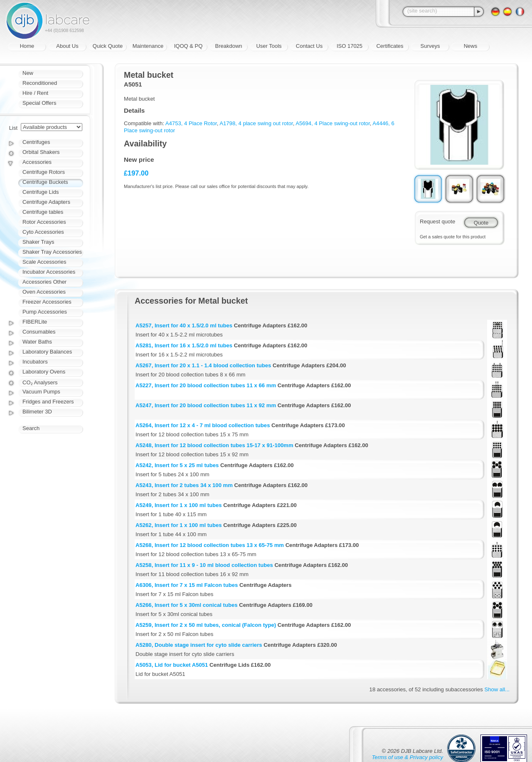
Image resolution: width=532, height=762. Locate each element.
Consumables (39, 332)
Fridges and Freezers (48, 402)
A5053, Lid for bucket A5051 (172, 665)
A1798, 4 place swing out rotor (256, 123)
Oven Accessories (44, 292)
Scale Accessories (44, 262)
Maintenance (148, 46)
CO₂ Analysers (40, 382)
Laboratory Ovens (44, 372)
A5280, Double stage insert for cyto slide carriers (199, 645)
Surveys (430, 46)
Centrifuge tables (43, 212)
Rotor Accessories (44, 222)
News (471, 46)
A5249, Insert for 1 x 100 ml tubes (179, 505)
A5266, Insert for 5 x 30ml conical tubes (187, 605)
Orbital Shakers (41, 152)
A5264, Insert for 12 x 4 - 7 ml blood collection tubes (203, 425)
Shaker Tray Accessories (52, 252)
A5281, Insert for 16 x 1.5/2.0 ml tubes (184, 345)
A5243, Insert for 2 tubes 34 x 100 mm (184, 485)
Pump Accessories (45, 312)
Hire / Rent (35, 93)
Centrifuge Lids (41, 192)
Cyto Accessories (43, 232)
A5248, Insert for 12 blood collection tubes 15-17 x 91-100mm (214, 445)
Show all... (497, 689)
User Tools (269, 46)
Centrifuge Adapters (46, 202)
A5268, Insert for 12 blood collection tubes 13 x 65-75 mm (210, 545)
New (28, 73)
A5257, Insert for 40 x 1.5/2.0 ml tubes (184, 325)
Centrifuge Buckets (45, 182)
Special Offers (39, 103)
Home (27, 46)
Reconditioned (40, 83)
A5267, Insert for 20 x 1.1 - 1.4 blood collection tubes (203, 365)
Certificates (390, 46)
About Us (67, 46)
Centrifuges (36, 142)
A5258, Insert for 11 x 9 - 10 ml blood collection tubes (204, 565)
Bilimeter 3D (37, 412)
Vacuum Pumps (41, 392)
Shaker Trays (38, 242)
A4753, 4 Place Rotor (191, 123)
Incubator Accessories (49, 272)
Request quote (437, 221)
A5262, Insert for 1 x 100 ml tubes (179, 525)
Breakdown (228, 46)
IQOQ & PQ (188, 46)
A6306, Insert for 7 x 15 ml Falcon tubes (187, 585)
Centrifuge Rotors (44, 172)
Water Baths (37, 342)
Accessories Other (44, 282)
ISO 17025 (350, 46)
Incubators (35, 362)
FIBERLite (35, 322)
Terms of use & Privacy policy (408, 757)
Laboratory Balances (47, 352)
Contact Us (309, 46)
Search (31, 428)
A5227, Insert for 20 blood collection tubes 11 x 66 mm (206, 385)
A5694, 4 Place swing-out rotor (333, 123)
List (13, 128)
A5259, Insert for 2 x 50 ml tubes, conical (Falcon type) (206, 625)
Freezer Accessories (47, 302)
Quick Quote (108, 46)
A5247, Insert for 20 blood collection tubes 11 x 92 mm (206, 405)
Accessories (37, 162)
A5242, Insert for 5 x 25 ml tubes (177, 465)
